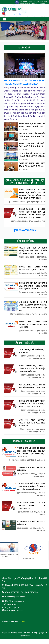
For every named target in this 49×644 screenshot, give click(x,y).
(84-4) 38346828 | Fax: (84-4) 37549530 (20, 592)
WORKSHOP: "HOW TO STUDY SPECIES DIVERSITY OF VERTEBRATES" (31, 505)
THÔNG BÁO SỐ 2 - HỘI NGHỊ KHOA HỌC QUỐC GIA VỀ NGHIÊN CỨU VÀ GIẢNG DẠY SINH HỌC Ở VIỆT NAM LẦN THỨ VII (32, 194)
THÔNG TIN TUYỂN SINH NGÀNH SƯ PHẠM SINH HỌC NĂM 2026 (33, 324)
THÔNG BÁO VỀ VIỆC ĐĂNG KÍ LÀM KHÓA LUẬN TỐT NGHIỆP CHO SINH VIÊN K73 (32, 369)
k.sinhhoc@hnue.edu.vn (14, 597)
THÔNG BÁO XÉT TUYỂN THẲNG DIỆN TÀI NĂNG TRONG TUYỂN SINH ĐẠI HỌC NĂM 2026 (33, 286)
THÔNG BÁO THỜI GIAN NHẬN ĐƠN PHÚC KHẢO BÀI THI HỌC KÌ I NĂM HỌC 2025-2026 (32, 404)
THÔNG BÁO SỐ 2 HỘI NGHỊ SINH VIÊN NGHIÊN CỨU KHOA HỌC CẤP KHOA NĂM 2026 (31, 487)
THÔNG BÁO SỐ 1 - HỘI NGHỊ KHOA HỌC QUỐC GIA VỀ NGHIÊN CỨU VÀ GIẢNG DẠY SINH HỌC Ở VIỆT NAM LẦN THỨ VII (32, 213)
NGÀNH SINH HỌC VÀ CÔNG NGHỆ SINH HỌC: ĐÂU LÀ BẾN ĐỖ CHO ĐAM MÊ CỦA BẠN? (33, 251)
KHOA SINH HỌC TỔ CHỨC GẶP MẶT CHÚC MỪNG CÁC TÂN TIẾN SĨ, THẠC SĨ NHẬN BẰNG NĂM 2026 (32, 145)
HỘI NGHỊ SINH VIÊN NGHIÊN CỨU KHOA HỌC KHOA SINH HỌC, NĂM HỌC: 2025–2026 (32, 135)
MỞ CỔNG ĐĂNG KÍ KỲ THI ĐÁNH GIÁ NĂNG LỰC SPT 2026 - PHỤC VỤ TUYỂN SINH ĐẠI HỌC (33, 306)
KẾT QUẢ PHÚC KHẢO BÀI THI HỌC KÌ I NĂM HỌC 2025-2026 (32, 386)
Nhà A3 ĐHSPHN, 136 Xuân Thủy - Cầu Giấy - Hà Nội (24, 587)
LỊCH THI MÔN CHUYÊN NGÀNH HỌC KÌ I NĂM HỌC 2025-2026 (32, 423)
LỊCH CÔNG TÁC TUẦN (25, 230)
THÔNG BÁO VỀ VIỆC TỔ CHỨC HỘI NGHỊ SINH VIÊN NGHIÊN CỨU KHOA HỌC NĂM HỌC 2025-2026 (31, 452)
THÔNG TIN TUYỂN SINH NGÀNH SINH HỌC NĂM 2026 (33, 268)
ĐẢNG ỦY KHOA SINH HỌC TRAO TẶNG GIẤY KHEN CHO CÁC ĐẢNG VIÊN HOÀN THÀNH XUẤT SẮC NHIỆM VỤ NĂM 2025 (32, 165)
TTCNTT (22, 622)
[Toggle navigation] (4, 19)
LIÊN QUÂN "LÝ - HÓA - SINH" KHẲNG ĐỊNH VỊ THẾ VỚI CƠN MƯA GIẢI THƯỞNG (32, 155)
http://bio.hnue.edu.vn (13, 601)
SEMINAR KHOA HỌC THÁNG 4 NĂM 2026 (31, 469)
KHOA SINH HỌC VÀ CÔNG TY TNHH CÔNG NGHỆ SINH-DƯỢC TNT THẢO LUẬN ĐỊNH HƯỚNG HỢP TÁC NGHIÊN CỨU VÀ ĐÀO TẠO (32, 125)
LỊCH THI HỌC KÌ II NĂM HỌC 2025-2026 (32, 351)
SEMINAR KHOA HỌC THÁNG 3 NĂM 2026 (31, 523)
